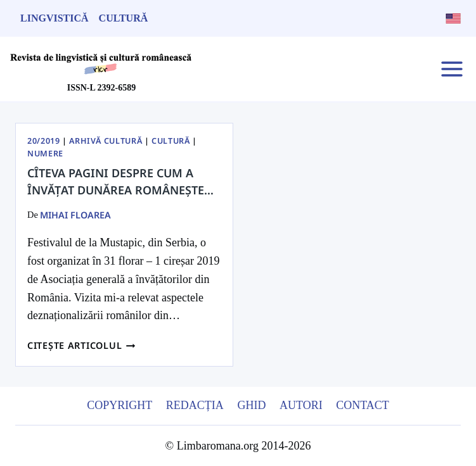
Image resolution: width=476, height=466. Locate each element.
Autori (301, 405)
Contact (363, 405)
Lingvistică (55, 18)
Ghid (251, 405)
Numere (45, 154)
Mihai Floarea (75, 215)
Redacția (195, 405)
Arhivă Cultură (106, 141)
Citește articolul (81, 345)
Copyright (119, 405)
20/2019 (43, 141)
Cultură (124, 18)
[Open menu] (452, 69)
